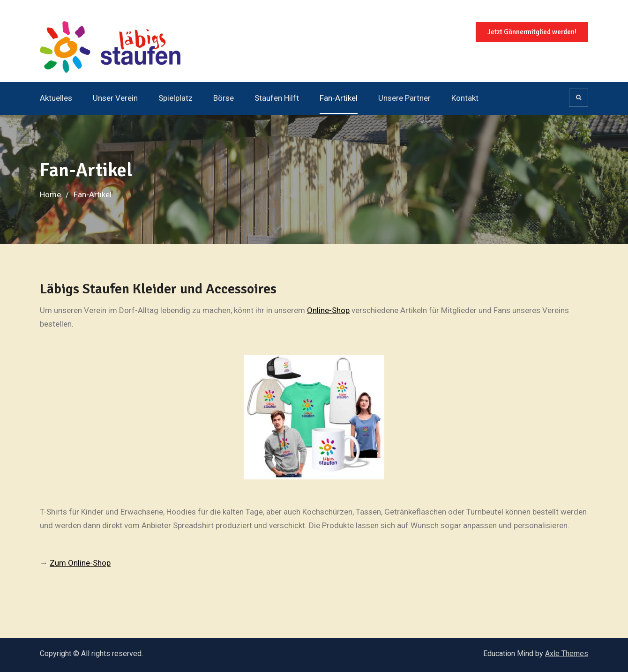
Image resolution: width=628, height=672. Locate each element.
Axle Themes (567, 653)
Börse (224, 98)
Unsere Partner (404, 98)
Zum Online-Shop (80, 563)
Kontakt (465, 98)
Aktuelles (56, 98)
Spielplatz (176, 98)
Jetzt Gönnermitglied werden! (532, 32)
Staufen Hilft (277, 98)
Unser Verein (115, 98)
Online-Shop (328, 310)
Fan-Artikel (339, 98)
